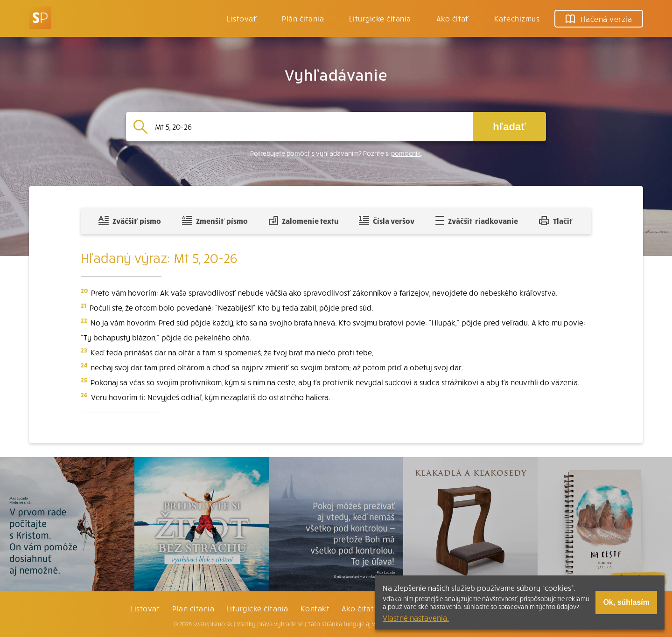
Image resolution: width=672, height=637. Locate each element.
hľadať (509, 127)
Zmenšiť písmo (215, 221)
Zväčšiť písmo (130, 221)
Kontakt (315, 608)
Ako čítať (453, 18)
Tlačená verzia (599, 19)
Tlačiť (556, 221)
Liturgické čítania (380, 18)
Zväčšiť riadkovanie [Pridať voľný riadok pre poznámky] (477, 221)
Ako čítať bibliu (369, 608)
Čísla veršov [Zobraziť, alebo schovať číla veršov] (387, 221)
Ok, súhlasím (626, 602)
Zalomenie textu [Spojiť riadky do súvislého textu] (304, 221)
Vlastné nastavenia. (416, 617)
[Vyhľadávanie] (310, 127)
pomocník (406, 153)
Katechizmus (517, 18)
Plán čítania (193, 608)
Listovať (242, 18)
